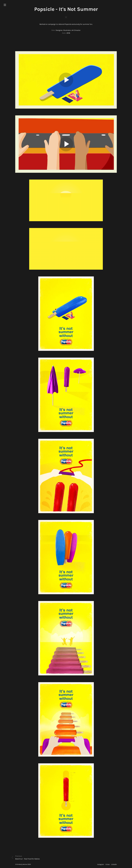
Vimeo (108, 864)
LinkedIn (114, 864)
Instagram (101, 864)
